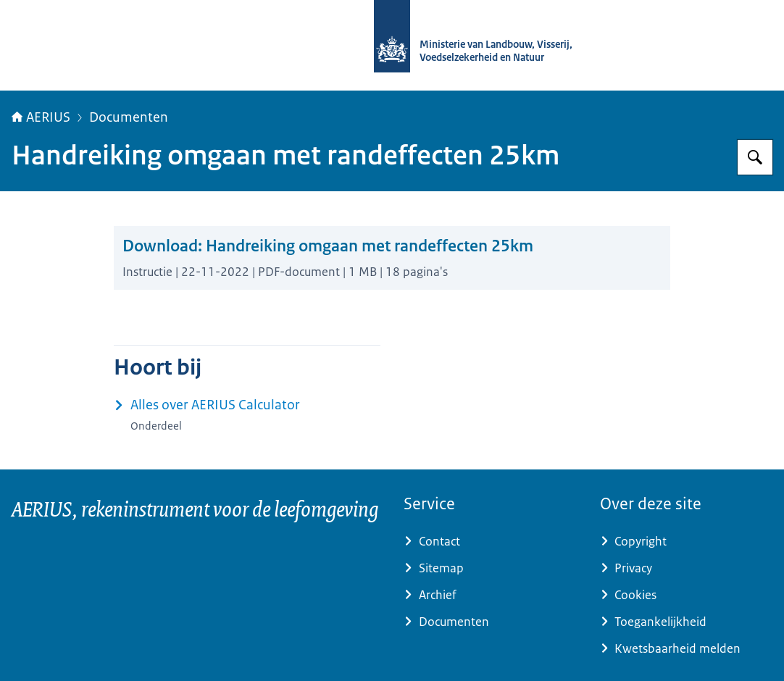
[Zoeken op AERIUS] (755, 157)
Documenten (129, 117)
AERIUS (41, 117)
